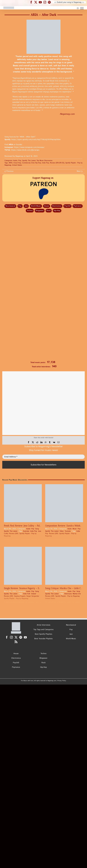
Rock (49, 211)
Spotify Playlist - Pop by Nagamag (16, 599)
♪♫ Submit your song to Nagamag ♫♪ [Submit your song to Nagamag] (69, 2)
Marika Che (77, 594)
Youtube (68, 531)
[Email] (58, 442)
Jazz (26, 206)
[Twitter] (16, 637)
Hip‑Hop (57, 211)
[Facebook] (29, 442)
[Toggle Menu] (82, 8)
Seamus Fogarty (20, 596)
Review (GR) (14, 534)
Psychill (67, 206)
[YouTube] (25, 637)
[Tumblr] (50, 442)
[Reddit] (37, 442)
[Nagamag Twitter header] (37, 2)
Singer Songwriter (33, 596)
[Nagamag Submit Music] (43, 348)
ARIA (11, 163)
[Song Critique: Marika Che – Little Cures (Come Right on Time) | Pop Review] (64, 566)
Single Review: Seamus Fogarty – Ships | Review (28, 588)
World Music (36, 206)
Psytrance (78, 206)
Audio (15, 161)
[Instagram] (11, 637)
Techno (30, 211)
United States (17, 165)
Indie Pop (45, 163)
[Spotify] (21, 637)
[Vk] (54, 442)
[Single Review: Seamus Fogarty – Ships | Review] (23, 566)
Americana (68, 594)
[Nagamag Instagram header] (46, 2)
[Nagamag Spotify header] (50, 2)
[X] (33, 442)
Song (37, 529)
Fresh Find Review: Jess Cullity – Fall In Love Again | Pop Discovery (38, 526)
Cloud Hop (17, 163)
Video (62, 531)
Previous (10, 171)
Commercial (26, 163)
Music (75, 529)
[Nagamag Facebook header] (32, 2)
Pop (20, 161)
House (47, 206)
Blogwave (40, 211)
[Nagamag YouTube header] (41, 2)
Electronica (57, 206)
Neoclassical (10, 206)
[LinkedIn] (41, 442)
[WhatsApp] (46, 442)
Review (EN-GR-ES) (57, 163)
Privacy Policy (62, 681)
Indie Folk (27, 594)
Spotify (25, 161)
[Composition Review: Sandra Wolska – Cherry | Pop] (64, 503)
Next (79, 171)
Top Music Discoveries (44, 161)
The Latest (32, 161)
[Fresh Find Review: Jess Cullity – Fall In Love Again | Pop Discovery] (23, 503)
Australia (26, 531)
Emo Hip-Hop (36, 163)
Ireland (34, 594)
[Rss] (16, 642)
